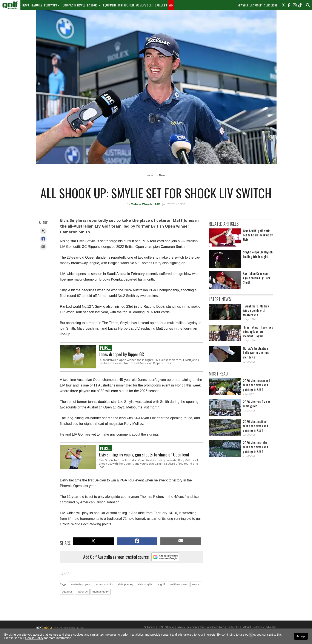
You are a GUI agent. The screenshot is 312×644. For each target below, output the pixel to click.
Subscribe (271, 5)
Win (171, 5)
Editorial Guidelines (253, 627)
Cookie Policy (34, 638)
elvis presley (126, 584)
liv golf (161, 584)
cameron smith (104, 584)
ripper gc (82, 592)
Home (150, 175)
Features (36, 5)
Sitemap (170, 627)
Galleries (161, 5)
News (26, 5)
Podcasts (50, 5)
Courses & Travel (74, 5)
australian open (81, 584)
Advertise (271, 627)
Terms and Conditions (212, 627)
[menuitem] (10, 5)
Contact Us (233, 627)
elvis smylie (145, 584)
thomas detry (101, 592)
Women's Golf (144, 5)
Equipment (110, 5)
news (195, 584)
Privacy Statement (187, 627)
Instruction (126, 5)
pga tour (67, 592)
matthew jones (179, 584)
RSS (160, 627)
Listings (92, 5)
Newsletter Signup (250, 5)
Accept (301, 636)
